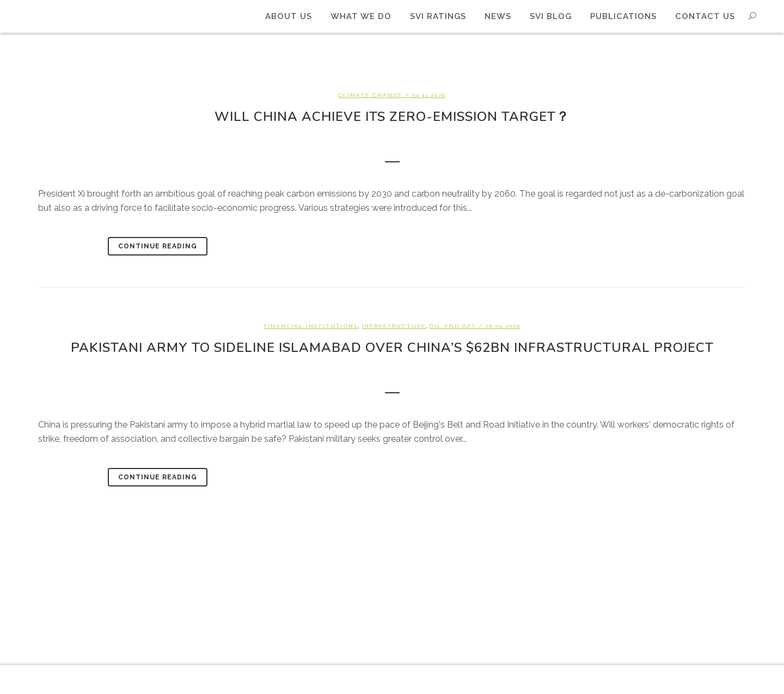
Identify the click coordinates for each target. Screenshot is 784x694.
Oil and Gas (453, 326)
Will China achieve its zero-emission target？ (392, 117)
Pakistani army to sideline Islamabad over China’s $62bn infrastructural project (392, 348)
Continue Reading (158, 246)
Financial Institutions (311, 326)
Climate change (370, 95)
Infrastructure (394, 326)
